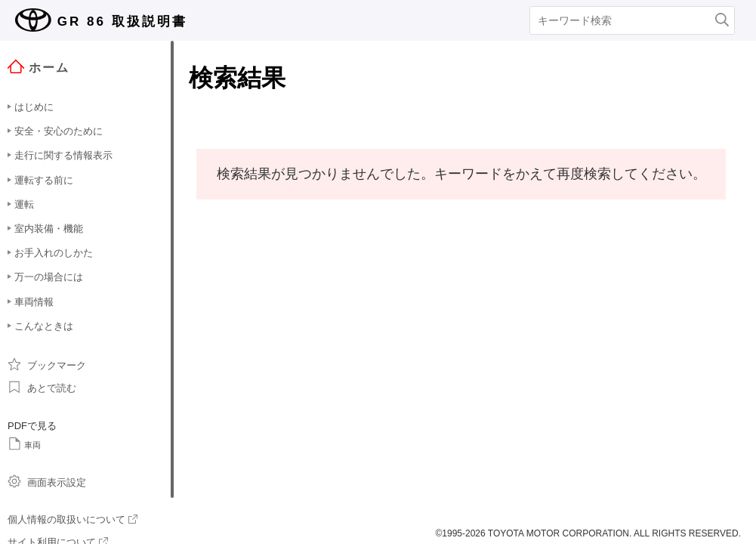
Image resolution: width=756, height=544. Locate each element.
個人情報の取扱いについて (73, 519)
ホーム (39, 67)
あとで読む (42, 387)
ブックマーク (47, 364)
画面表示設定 (47, 481)
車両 (24, 444)
